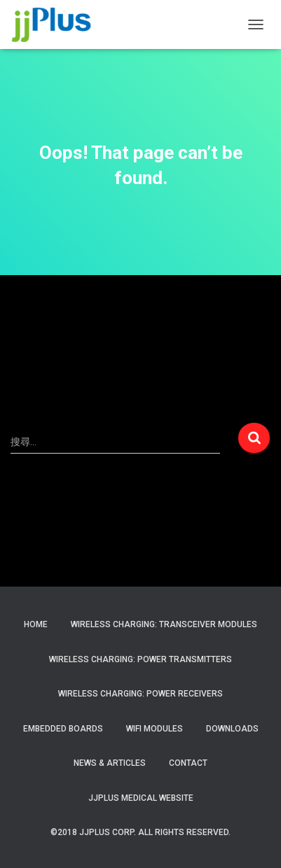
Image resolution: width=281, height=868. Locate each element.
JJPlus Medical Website (141, 798)
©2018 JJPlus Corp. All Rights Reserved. (140, 832)
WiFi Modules (155, 729)
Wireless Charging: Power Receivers (140, 694)
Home (36, 624)
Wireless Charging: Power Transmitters (140, 659)
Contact (188, 763)
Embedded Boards (63, 729)
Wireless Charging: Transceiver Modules (164, 624)
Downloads (232, 729)
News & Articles (110, 763)
